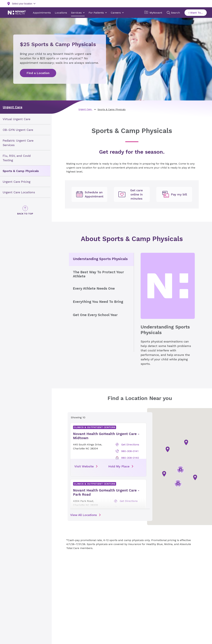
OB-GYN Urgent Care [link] (18, 130)
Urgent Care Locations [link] (19, 192)
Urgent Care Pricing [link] (17, 181)
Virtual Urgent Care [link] (16, 119)
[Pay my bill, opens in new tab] (174, 194)
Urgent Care (13, 107)
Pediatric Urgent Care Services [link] (18, 143)
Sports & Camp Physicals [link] (21, 171)
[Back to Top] (25, 210)
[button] (164, 474)
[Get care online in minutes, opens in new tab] (132, 194)
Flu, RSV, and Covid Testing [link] (17, 158)
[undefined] (89, 194)
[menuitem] (25, 119)
